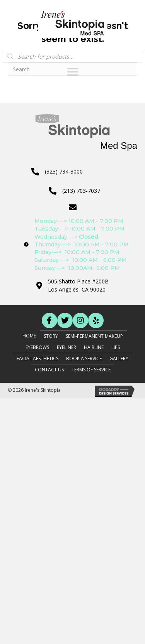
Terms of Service (91, 370)
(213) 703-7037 (81, 191)
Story (51, 336)
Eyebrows (37, 347)
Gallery (119, 358)
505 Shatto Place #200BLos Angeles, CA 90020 (78, 285)
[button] (49, 320)
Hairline (94, 347)
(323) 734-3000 (64, 171)
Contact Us (49, 370)
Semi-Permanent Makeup (94, 336)
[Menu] (73, 72)
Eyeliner (67, 347)
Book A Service (84, 358)
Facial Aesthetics (38, 358)
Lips (116, 347)
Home (29, 336)
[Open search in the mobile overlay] (72, 57)
